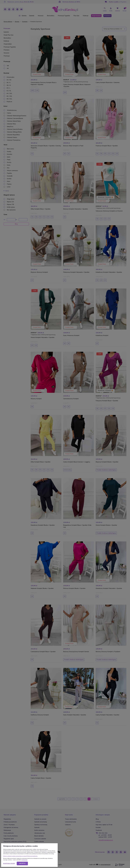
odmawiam (25, 860)
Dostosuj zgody (9, 864)
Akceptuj (22, 863)
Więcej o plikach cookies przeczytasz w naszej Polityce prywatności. (20, 856)
